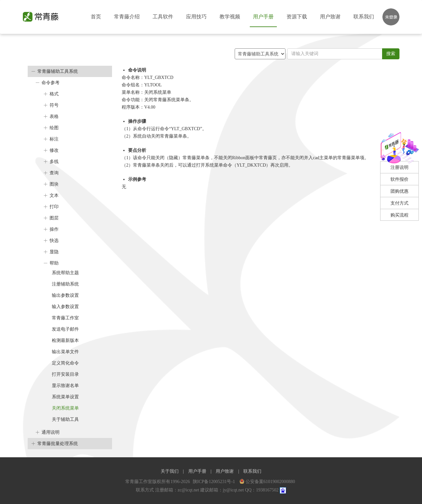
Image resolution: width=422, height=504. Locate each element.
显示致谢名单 (65, 386)
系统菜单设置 (65, 397)
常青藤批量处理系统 (58, 444)
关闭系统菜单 (65, 408)
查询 (54, 173)
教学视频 (230, 17)
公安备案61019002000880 (267, 482)
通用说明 (51, 432)
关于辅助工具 (65, 419)
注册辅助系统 (65, 284)
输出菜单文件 (65, 352)
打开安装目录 (65, 374)
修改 (54, 150)
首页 (96, 17)
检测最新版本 (65, 340)
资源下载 (297, 17)
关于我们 (170, 471)
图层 (54, 218)
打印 (54, 207)
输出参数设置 (65, 295)
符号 (54, 105)
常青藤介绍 (127, 17)
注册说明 (399, 167)
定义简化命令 (65, 363)
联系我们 (364, 17)
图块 (54, 184)
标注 (54, 139)
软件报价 (399, 179)
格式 (54, 94)
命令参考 (51, 83)
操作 (54, 229)
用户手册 (263, 17)
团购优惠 (399, 191)
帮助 (54, 263)
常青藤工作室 (65, 318)
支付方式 (399, 203)
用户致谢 (330, 17)
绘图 (54, 128)
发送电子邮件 (65, 329)
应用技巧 (196, 17)
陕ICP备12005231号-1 (215, 482)
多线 (54, 162)
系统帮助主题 (65, 273)
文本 (54, 195)
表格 (54, 116)
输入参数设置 (65, 307)
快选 (54, 241)
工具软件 (163, 17)
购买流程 (399, 215)
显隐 (54, 252)
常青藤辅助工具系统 (58, 71)
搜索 (391, 54)
